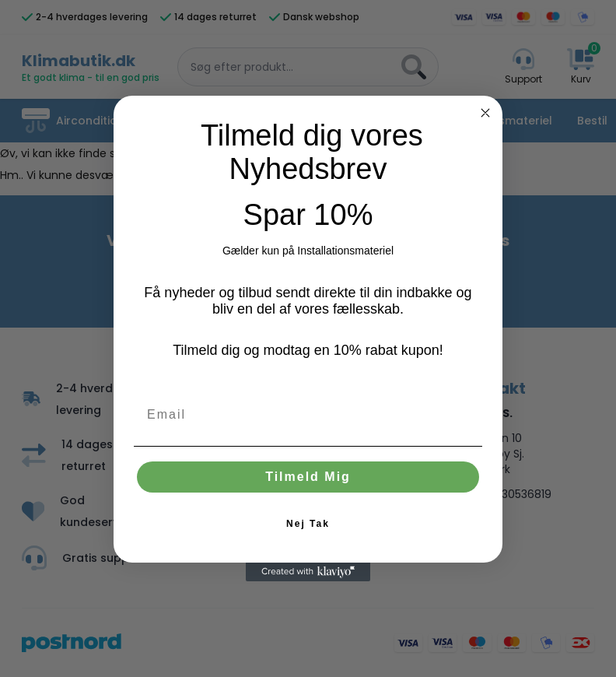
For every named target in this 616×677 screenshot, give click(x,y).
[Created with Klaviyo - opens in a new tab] (308, 572)
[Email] (308, 415)
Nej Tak (308, 524)
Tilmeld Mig (308, 477)
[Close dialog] (485, 113)
